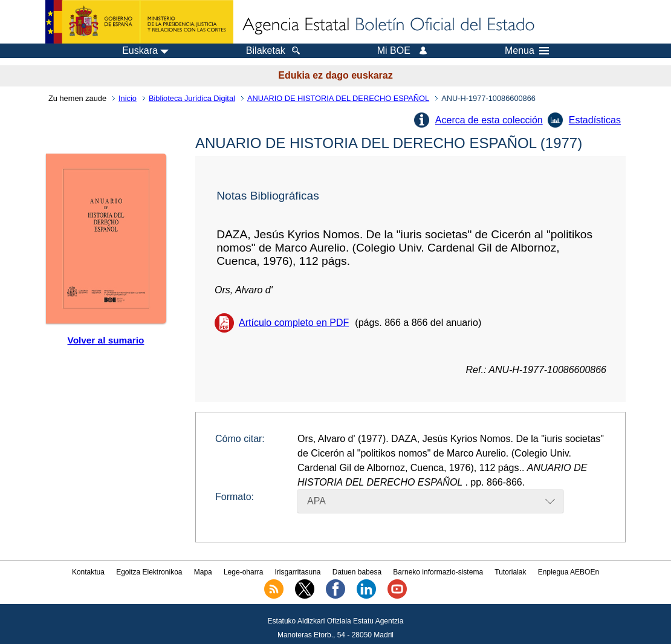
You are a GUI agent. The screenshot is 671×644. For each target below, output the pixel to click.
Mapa (203, 572)
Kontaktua (88, 572)
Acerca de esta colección (489, 120)
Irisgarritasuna (298, 572)
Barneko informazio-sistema (438, 572)
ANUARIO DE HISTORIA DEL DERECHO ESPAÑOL (338, 98)
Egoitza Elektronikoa (149, 572)
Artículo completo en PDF (294, 323)
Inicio (128, 98)
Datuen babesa (357, 572)
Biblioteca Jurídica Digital (192, 98)
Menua (527, 51)
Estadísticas (595, 120)
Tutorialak (510, 572)
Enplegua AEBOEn (569, 572)
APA (316, 501)
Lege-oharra (243, 572)
